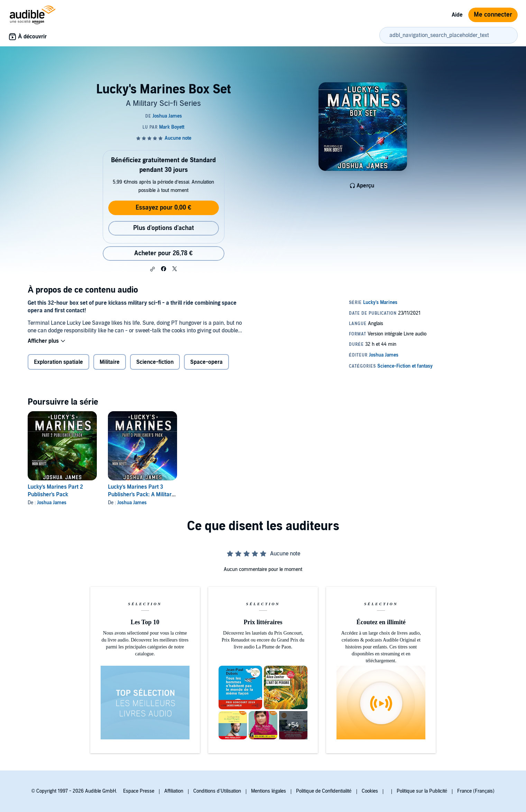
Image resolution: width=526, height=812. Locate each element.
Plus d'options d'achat (164, 228)
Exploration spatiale (58, 362)
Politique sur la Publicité (422, 791)
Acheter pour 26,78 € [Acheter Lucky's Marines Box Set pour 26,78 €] (163, 253)
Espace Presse (139, 791)
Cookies (370, 791)
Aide (457, 15)
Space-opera (206, 362)
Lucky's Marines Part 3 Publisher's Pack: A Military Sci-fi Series (141, 495)
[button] (153, 269)
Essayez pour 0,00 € (163, 208)
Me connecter (493, 15)
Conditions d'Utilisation (217, 791)
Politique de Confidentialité (324, 791)
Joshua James (52, 503)
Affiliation (174, 791)
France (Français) (476, 791)
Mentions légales (269, 791)
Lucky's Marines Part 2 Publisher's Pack (55, 491)
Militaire (110, 362)
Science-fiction (155, 362)
